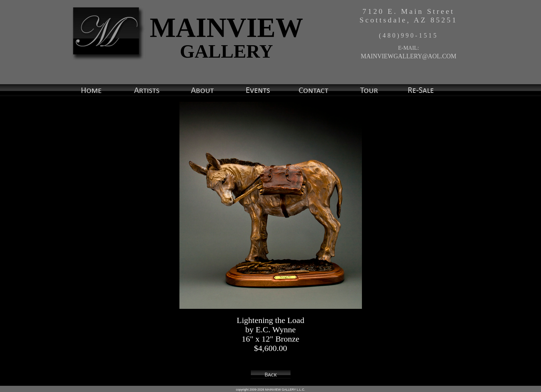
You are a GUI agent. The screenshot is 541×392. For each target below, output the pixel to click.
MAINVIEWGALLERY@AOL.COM (408, 56)
